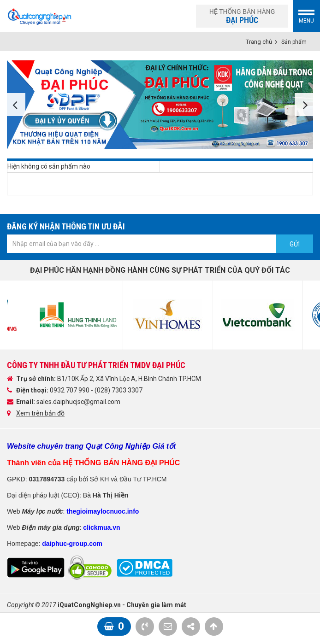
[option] (160, 105)
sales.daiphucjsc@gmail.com (78, 402)
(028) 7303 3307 (119, 390)
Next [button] (304, 105)
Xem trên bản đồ (40, 413)
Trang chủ (259, 42)
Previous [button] (16, 105)
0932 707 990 (70, 390)
